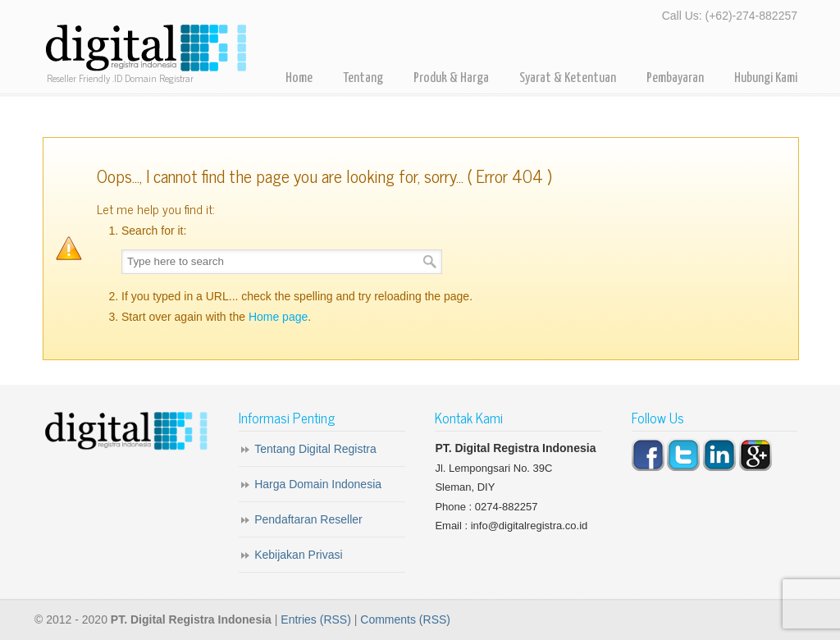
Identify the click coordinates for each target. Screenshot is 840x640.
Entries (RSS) (316, 619)
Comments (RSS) (405, 619)
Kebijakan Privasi (298, 555)
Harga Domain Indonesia (318, 484)
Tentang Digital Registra (315, 449)
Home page (278, 317)
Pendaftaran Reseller (308, 519)
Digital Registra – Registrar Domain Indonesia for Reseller (145, 49)
